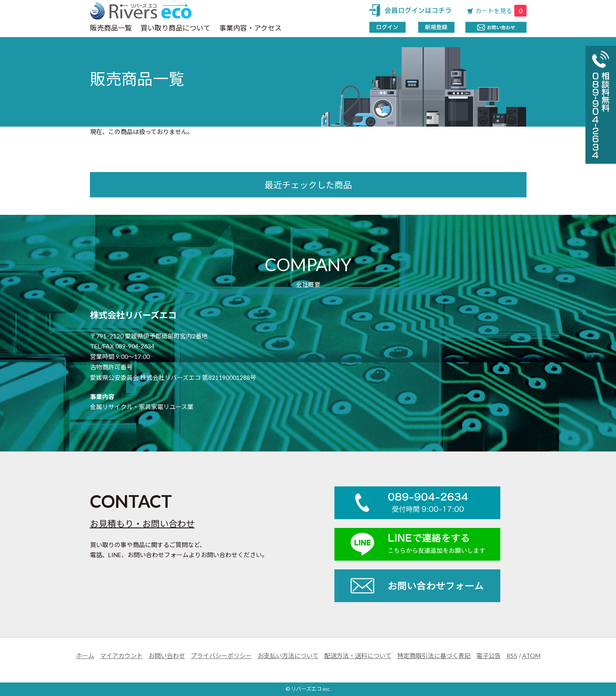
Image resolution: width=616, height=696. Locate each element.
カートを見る (501, 11)
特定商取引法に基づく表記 (434, 656)
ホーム (85, 656)
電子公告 (489, 656)
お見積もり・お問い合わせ (142, 524)
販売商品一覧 (111, 28)
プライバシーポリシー (221, 656)
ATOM (531, 656)
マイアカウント (121, 656)
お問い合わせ (167, 656)
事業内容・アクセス (250, 28)
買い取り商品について (176, 28)
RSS (512, 656)
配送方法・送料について (358, 656)
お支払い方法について (288, 656)
